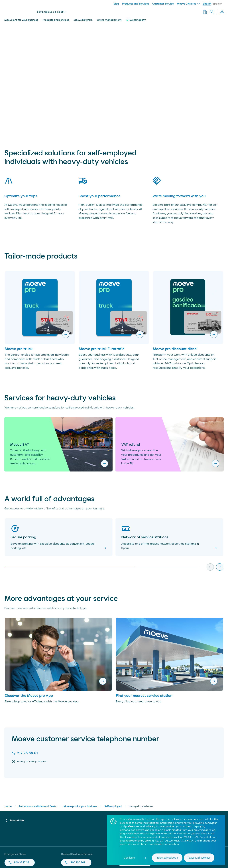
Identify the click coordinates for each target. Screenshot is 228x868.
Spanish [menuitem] (217, 4)
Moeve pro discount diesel (175, 348)
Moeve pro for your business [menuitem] (21, 19)
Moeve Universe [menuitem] (188, 4)
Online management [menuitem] (109, 19)
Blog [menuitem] (116, 4)
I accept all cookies (198, 858)
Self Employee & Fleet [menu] (52, 11)
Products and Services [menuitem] (136, 4)
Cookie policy (128, 837)
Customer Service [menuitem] (163, 4)
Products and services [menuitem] (56, 19)
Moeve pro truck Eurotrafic (102, 348)
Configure (129, 858)
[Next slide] (220, 566)
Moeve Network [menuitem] (83, 19)
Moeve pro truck (19, 348)
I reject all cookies (166, 858)
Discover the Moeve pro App (29, 694)
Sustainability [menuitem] (136, 19)
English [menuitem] (207, 4)
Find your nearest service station (144, 694)
